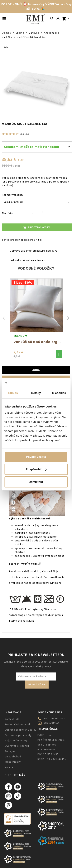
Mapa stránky (13, 762)
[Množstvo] (35, 214)
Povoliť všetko (36, 457)
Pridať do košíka (37, 227)
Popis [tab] (36, 370)
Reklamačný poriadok (18, 725)
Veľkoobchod (13, 757)
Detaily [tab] (36, 393)
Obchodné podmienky (18, 735)
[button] (59, 354)
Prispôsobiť (36, 469)
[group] (36, 318)
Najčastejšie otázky (16, 741)
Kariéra (9, 767)
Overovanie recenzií (17, 746)
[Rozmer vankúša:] (37, 202)
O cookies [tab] (59, 393)
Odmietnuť (36, 482)
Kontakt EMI (12, 719)
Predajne (10, 751)
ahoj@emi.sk (51, 723)
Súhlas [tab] (13, 393)
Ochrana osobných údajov (21, 730)
